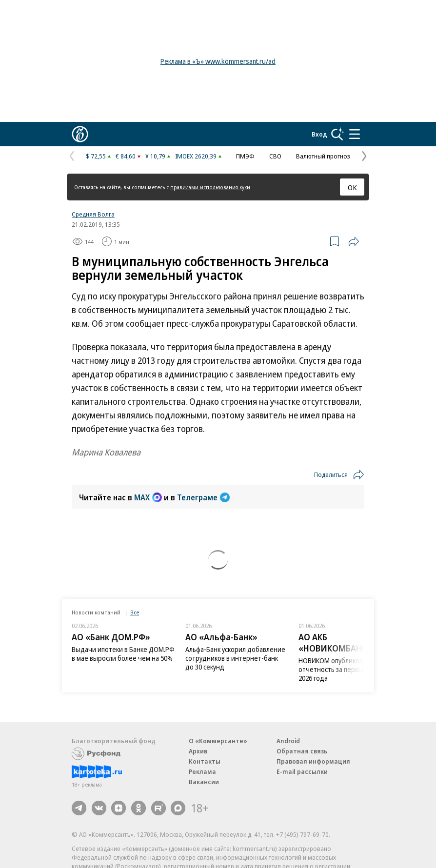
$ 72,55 (96, 156)
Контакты (205, 761)
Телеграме (203, 497)
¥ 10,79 (155, 156)
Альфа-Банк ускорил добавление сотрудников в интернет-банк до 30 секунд (235, 658)
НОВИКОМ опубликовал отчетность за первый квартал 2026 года (346, 669)
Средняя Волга (93, 214)
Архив (198, 751)
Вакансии (204, 782)
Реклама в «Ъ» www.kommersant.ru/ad (218, 61)
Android (288, 741)
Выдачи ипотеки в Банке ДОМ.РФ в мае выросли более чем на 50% (123, 654)
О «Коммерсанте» (218, 741)
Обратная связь (302, 751)
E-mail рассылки (302, 771)
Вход (319, 134)
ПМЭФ (245, 156)
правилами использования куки (210, 187)
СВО (275, 156)
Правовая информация (313, 761)
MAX (148, 497)
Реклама (202, 771)
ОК (352, 187)
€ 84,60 (126, 156)
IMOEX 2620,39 (196, 156)
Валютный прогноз (323, 156)
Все (135, 612)
